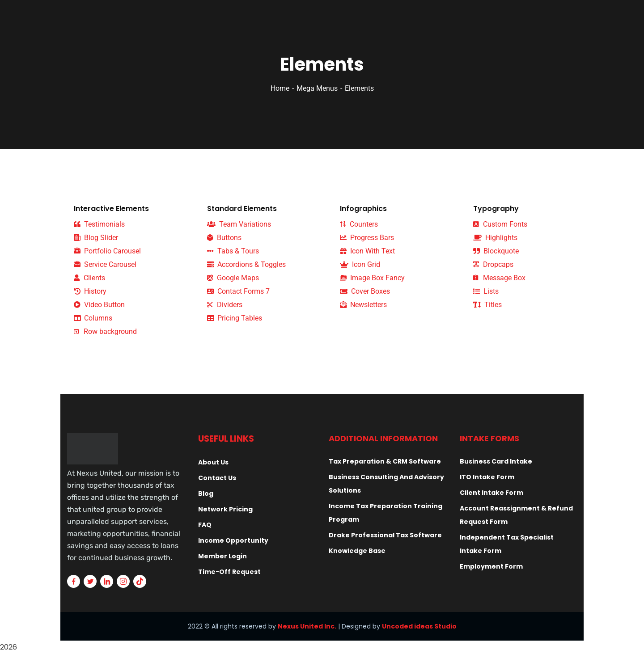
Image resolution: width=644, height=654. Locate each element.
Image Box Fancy (372, 278)
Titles (487, 305)
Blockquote (496, 251)
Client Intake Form (491, 493)
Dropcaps (493, 264)
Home (280, 88)
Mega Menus (317, 88)
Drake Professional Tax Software (385, 535)
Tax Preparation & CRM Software (385, 461)
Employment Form (491, 566)
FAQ (205, 525)
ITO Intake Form (487, 477)
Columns (93, 318)
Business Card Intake (496, 461)
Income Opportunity (233, 540)
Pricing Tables (235, 318)
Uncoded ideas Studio (419, 626)
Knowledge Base (357, 551)
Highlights (495, 238)
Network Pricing (225, 509)
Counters (359, 224)
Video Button (99, 305)
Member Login (222, 556)
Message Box (499, 278)
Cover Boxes (365, 291)
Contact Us (217, 478)
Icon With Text (367, 251)
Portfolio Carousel (107, 251)
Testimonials (99, 224)
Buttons (224, 238)
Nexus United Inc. (307, 626)
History (90, 291)
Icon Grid (360, 264)
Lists (486, 291)
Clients (89, 278)
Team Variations (239, 224)
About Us (213, 462)
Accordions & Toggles (246, 264)
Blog (206, 494)
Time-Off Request (229, 572)
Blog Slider (96, 238)
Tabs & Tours (233, 251)
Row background (105, 331)
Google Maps (233, 278)
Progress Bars (367, 238)
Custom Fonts (500, 224)
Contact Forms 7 (238, 291)
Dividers (225, 305)
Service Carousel (105, 265)
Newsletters (363, 305)
